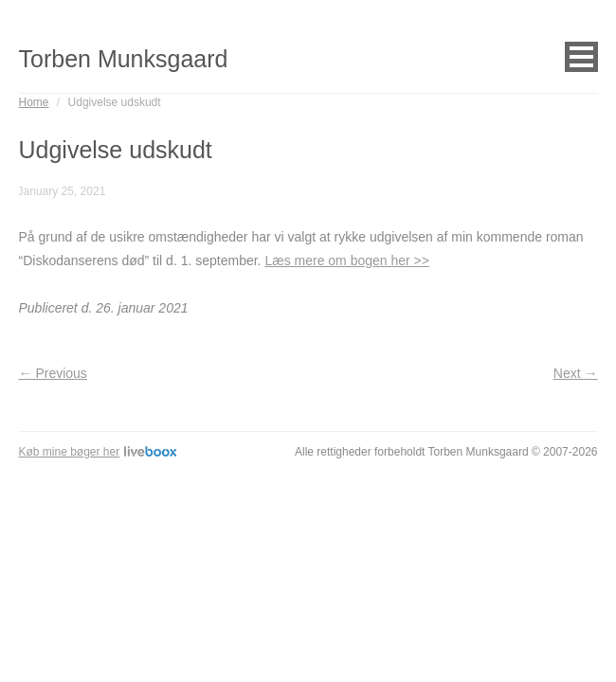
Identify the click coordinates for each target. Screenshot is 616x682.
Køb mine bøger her (98, 452)
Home (34, 102)
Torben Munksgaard (124, 59)
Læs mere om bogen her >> (347, 260)
